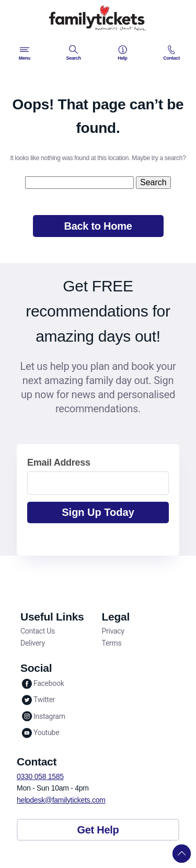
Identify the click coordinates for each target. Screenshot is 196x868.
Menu (25, 53)
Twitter (38, 700)
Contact (171, 53)
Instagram (43, 716)
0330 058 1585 (40, 776)
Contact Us (38, 631)
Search (73, 53)
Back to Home (98, 226)
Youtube (40, 733)
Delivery (33, 643)
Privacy (113, 631)
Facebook (42, 684)
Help (122, 53)
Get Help (98, 830)
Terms (112, 643)
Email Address (59, 463)
